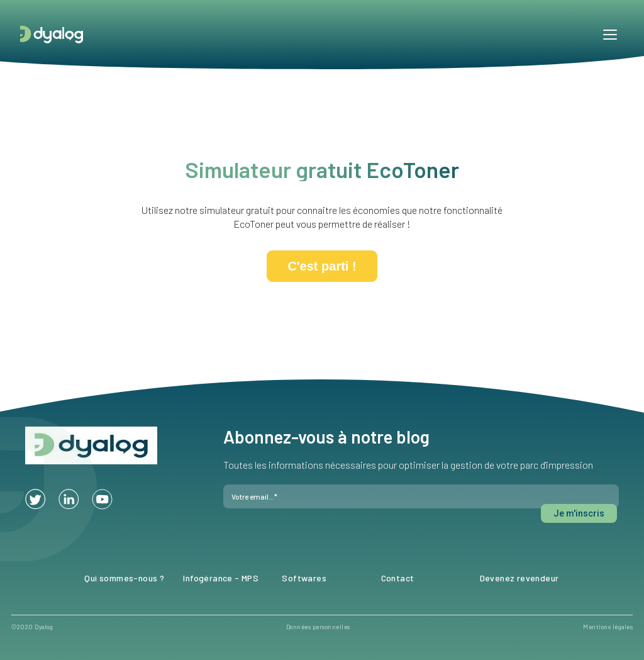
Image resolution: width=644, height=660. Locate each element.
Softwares (304, 578)
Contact (398, 578)
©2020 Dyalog (32, 627)
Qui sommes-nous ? (124, 578)
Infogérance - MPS (221, 578)
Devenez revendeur (519, 578)
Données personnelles (318, 627)
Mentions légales (608, 627)
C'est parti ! (322, 266)
